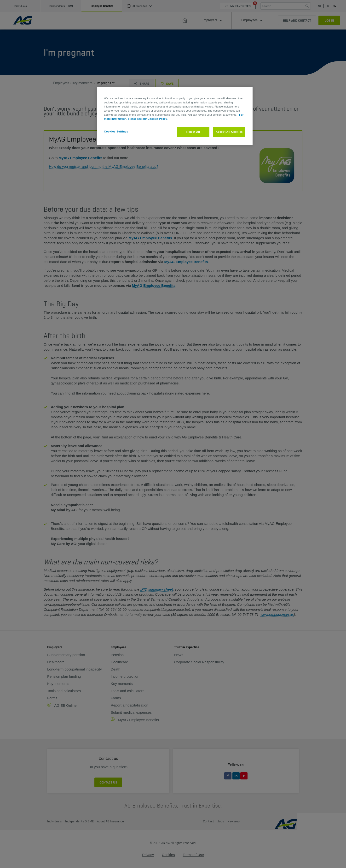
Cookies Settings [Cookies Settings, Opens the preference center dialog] (116, 132)
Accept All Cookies (229, 132)
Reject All (193, 132)
